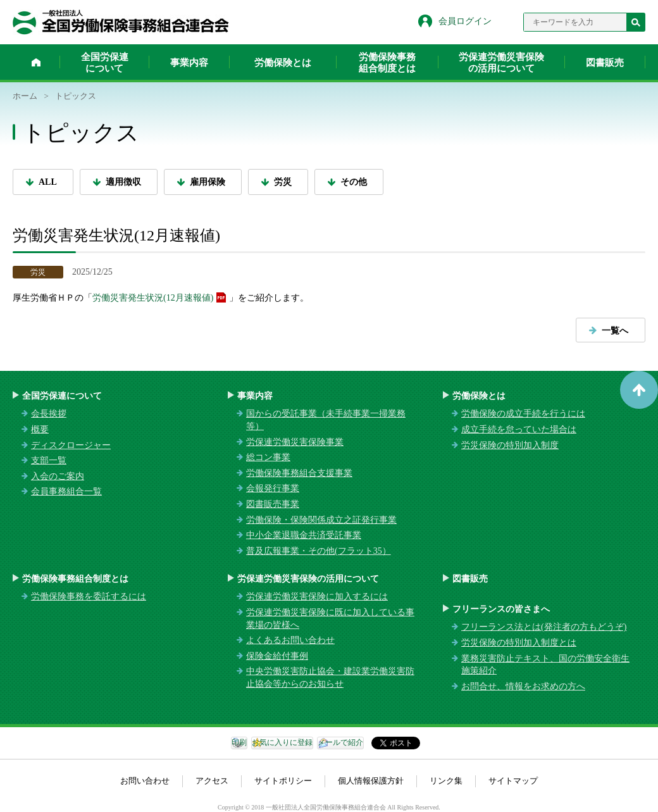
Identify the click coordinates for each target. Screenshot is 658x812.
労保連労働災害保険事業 (295, 442)
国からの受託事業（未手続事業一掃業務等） (326, 420)
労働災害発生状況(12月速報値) (153, 298)
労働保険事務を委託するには (89, 597)
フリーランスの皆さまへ (501, 609)
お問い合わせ (145, 781)
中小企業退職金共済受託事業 (304, 535)
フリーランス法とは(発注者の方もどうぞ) (544, 627)
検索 (636, 22)
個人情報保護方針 (371, 781)
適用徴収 (123, 182)
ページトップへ (639, 390)
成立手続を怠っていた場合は (519, 429)
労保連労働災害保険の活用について (501, 63)
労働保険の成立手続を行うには (523, 414)
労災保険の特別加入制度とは (519, 643)
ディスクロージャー (71, 445)
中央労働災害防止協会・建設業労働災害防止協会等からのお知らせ (330, 678)
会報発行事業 (273, 488)
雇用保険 (208, 182)
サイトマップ (513, 781)
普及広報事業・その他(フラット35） (319, 551)
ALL (48, 182)
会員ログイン (465, 21)
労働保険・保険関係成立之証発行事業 (321, 520)
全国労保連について (105, 63)
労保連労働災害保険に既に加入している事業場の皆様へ (330, 619)
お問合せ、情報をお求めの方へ (523, 686)
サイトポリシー (283, 781)
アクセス (212, 781)
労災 (283, 182)
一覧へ (615, 331)
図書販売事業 (273, 504)
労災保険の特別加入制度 (510, 445)
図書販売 (605, 63)
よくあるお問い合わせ (290, 640)
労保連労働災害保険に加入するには (317, 597)
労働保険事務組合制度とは (387, 63)
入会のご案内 (58, 476)
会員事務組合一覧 (66, 491)
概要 (40, 429)
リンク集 (446, 781)
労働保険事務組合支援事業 (299, 473)
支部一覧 (49, 460)
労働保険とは (283, 63)
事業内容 (189, 63)
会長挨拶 (49, 414)
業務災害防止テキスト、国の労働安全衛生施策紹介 (545, 665)
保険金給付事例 (277, 656)
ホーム (36, 62)
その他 (354, 182)
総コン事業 (268, 457)
